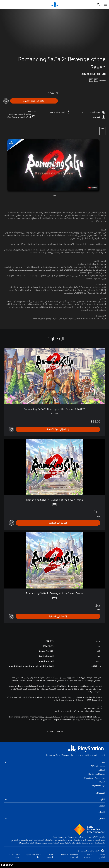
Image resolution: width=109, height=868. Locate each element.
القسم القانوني (102, 856)
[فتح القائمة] (105, 5)
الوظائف (102, 770)
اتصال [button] (54, 819)
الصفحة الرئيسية (99, 755)
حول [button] (54, 762)
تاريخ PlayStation (98, 786)
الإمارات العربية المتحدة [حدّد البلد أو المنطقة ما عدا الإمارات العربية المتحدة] (91, 851)
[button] (53, 165)
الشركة (102, 782)
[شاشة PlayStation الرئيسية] (55, 5)
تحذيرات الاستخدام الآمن (92, 708)
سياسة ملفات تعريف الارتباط (33, 856)
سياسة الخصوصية (88, 856)
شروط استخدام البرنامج (14, 856)
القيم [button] (54, 799)
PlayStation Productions (94, 778)
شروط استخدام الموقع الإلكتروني (69, 856)
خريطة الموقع (50, 856)
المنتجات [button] (54, 793)
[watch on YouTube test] (93, 188)
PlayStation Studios (96, 774)
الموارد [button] (54, 812)
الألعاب (87, 755)
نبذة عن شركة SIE (98, 766)
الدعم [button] (54, 806)
